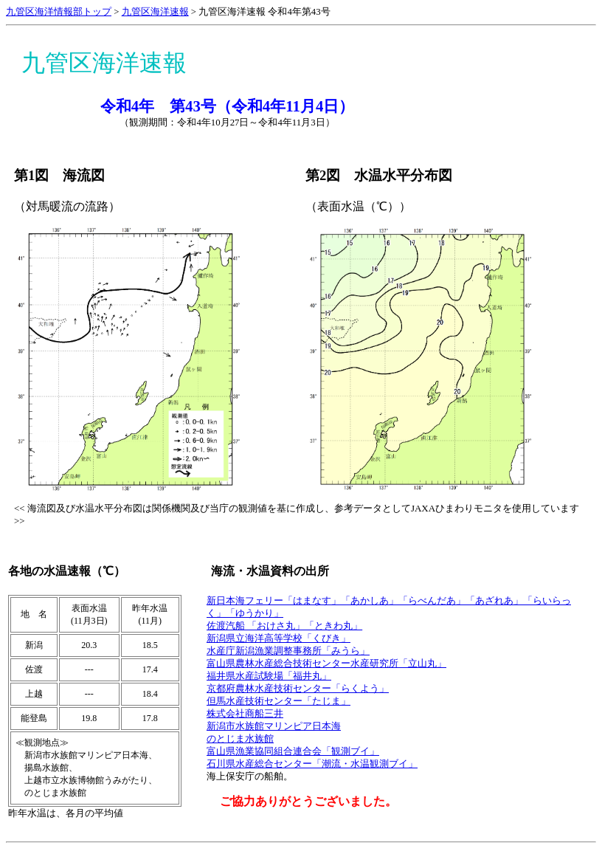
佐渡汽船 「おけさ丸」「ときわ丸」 (284, 626)
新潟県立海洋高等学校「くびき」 (278, 638)
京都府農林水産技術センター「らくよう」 (298, 689)
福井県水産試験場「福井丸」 (269, 676)
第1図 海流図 (59, 175)
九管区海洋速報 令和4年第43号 (264, 12)
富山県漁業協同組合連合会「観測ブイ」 (293, 751)
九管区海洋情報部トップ (59, 12)
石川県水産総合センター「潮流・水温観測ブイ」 (312, 764)
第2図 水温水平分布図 (379, 175)
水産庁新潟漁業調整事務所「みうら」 (288, 651)
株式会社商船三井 (245, 714)
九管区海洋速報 (155, 12)
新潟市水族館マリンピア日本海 (274, 726)
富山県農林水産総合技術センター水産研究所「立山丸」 (326, 664)
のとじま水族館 (240, 739)
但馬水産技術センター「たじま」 (278, 701)
